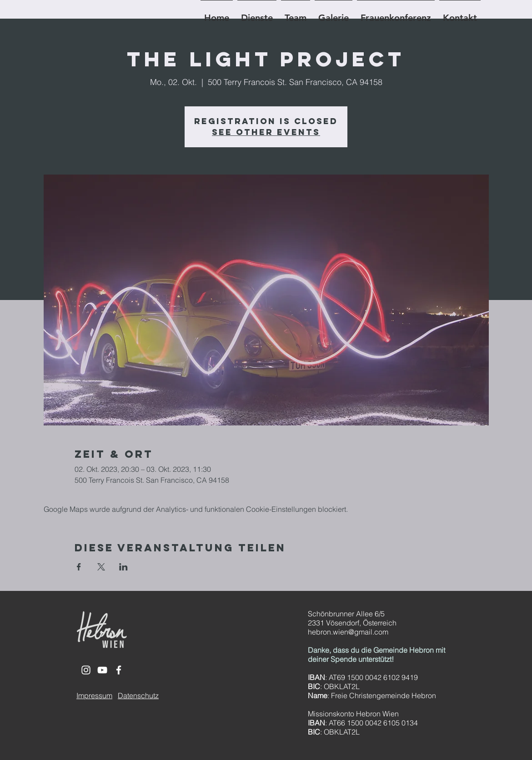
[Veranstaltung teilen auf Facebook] (79, 567)
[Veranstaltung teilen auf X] (101, 567)
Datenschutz (138, 695)
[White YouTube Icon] (102, 670)
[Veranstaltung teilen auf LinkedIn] (123, 567)
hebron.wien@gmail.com (348, 632)
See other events (266, 132)
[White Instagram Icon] (86, 670)
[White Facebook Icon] (119, 670)
